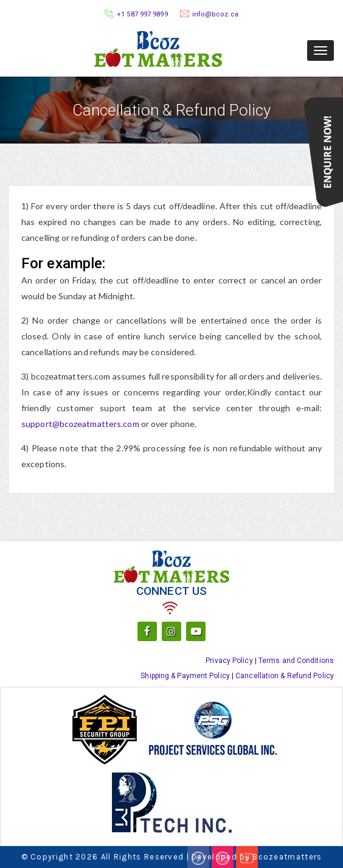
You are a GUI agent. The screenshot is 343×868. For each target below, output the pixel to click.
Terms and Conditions (296, 661)
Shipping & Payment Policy (185, 676)
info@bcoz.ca (215, 14)
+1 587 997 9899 (142, 14)
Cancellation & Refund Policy (285, 676)
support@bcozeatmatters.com (81, 424)
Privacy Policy (229, 661)
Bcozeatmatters (287, 857)
